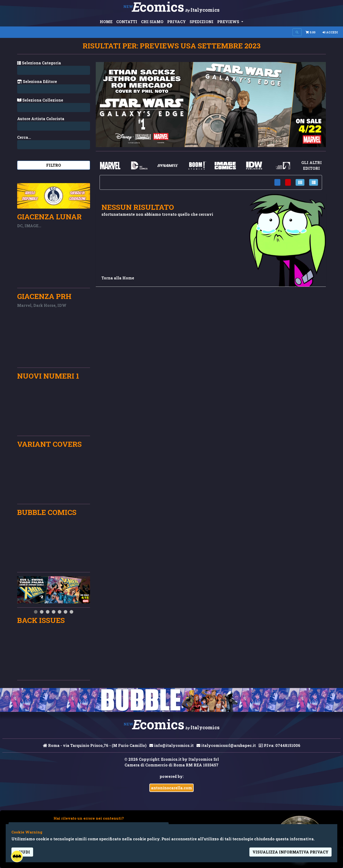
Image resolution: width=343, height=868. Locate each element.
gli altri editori (312, 165)
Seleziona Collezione (40, 100)
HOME (106, 22)
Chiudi (22, 852)
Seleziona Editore (37, 81)
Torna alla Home (118, 278)
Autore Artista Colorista (41, 119)
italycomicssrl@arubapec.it (226, 745)
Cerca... (24, 137)
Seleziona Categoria (39, 63)
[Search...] (54, 126)
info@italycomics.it (171, 745)
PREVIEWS (229, 22)
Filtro (54, 165)
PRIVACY (177, 22)
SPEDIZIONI (202, 22)
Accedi (330, 32)
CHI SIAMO (152, 22)
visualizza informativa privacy (290, 852)
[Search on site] (297, 32)
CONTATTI (127, 22)
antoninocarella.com (171, 788)
